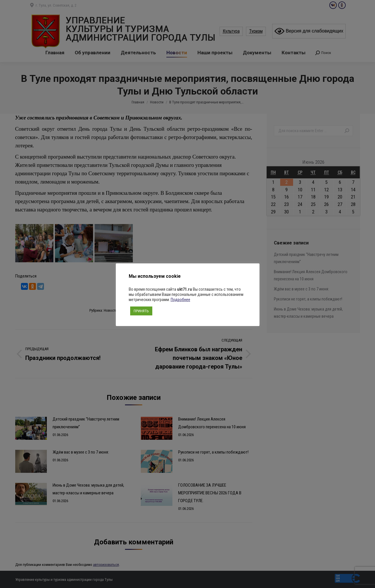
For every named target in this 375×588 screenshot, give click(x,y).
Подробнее (180, 300)
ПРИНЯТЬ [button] (141, 311)
